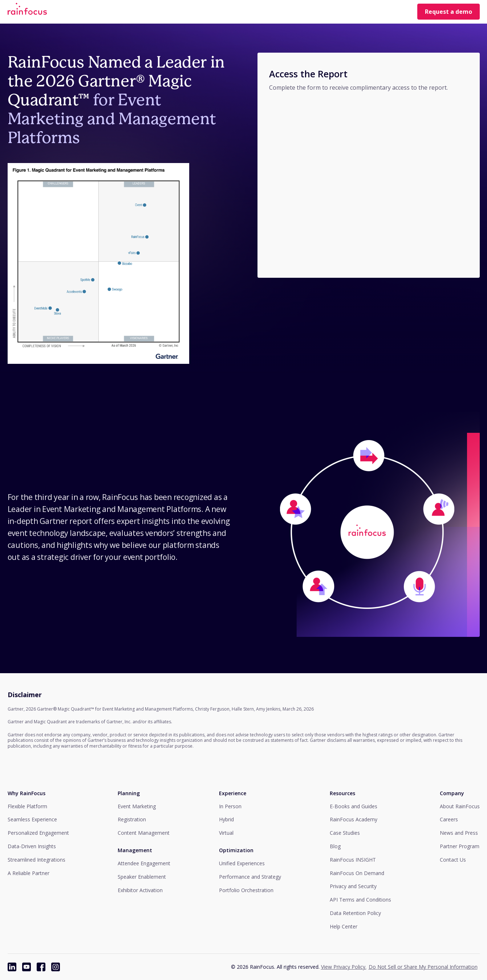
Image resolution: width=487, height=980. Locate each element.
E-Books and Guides (354, 806)
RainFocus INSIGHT (353, 860)
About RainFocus (460, 806)
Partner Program (460, 846)
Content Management (144, 833)
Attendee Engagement (144, 863)
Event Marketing (137, 806)
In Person (230, 806)
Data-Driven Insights (32, 846)
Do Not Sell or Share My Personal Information (423, 967)
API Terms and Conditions (360, 900)
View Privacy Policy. (344, 967)
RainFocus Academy (354, 819)
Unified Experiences (242, 863)
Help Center (344, 926)
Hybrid (226, 819)
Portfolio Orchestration (246, 890)
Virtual (226, 833)
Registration (132, 819)
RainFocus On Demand (357, 873)
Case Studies (345, 833)
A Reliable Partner (29, 873)
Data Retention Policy (355, 913)
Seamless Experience (32, 819)
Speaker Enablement (142, 877)
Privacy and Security (353, 886)
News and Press (459, 833)
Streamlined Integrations (36, 860)
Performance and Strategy (250, 877)
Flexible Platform (27, 806)
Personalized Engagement (38, 833)
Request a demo (449, 12)
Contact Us (453, 860)
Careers (449, 819)
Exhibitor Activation (140, 890)
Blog (335, 846)
